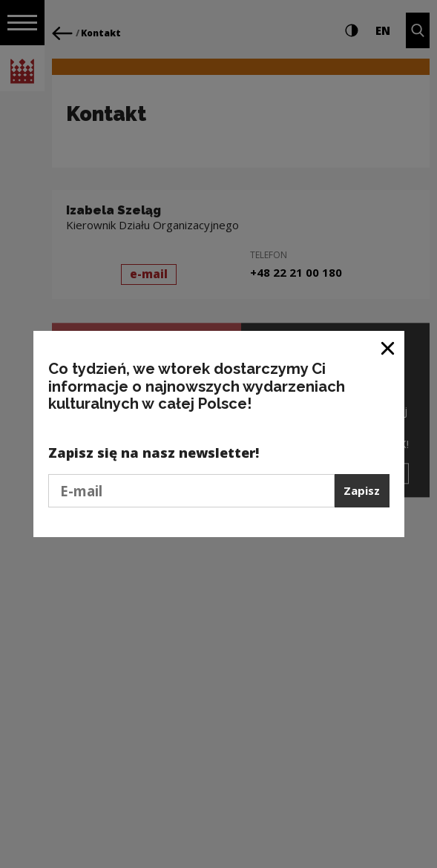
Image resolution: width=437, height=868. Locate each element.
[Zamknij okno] (388, 348)
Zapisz (362, 490)
